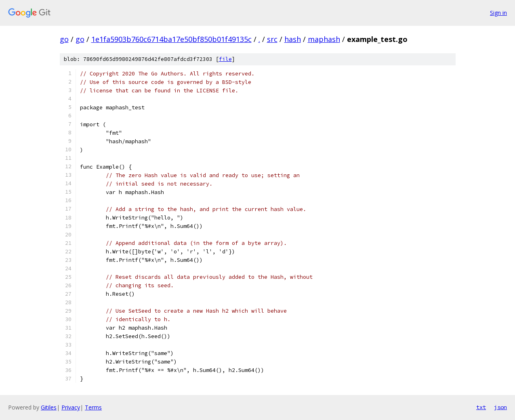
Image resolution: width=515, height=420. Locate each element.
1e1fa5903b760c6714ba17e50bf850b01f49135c (171, 39)
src (272, 39)
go (64, 39)
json (500, 407)
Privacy (71, 407)
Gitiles (49, 407)
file (225, 59)
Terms (93, 407)
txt (481, 407)
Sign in (498, 13)
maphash (324, 39)
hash (293, 39)
